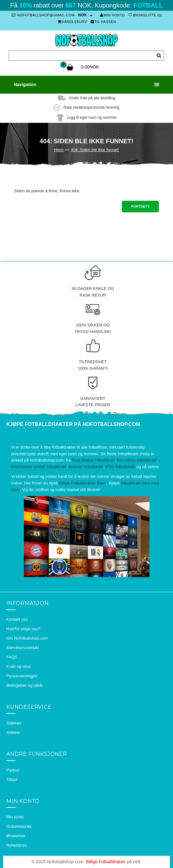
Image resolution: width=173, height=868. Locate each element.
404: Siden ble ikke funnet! (95, 150)
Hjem (59, 150)
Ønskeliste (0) (145, 15)
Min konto (112, 15)
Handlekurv (73, 22)
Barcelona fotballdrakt (137, 460)
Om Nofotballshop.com (27, 638)
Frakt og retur (19, 666)
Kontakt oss (17, 619)
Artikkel (13, 732)
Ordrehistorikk (19, 826)
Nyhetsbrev (17, 845)
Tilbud (12, 780)
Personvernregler (22, 676)
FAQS (12, 657)
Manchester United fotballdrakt (39, 467)
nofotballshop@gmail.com (43, 15)
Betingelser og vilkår (25, 685)
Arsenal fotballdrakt (86, 467)
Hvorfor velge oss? (23, 629)
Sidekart (14, 723)
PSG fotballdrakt (120, 467)
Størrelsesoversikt (23, 648)
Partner (13, 770)
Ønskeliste (16, 836)
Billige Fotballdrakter (106, 862)
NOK (83, 15)
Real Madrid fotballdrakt (93, 460)
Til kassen (103, 22)
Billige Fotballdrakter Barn (82, 483)
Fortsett (140, 206)
